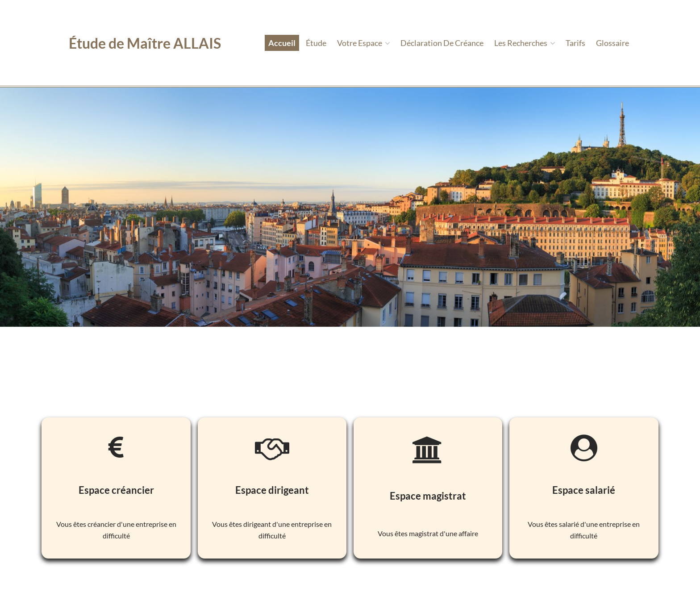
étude (316, 43)
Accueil (282, 43)
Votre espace (364, 43)
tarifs (575, 43)
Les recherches (525, 43)
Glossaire (612, 43)
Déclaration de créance (442, 43)
